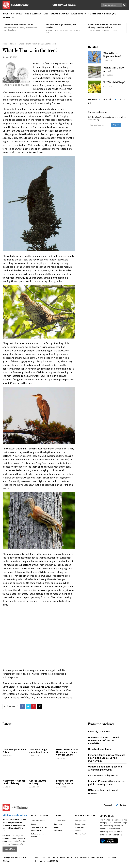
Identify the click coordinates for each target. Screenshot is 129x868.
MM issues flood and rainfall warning (103, 790)
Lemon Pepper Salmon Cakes (18, 25)
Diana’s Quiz (40, 859)
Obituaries (58, 829)
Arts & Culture (40, 814)
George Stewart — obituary (39, 780)
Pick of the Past (37, 829)
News (37, 855)
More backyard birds (99, 747)
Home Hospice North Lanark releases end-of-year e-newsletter (104, 739)
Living (57, 814)
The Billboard (111, 855)
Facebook (107, 99)
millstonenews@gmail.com (15, 813)
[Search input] (112, 5)
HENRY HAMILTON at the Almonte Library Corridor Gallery (105, 26)
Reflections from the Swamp (39, 833)
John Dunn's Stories (39, 826)
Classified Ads (97, 855)
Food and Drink (60, 819)
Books (33, 822)
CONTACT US (53, 859)
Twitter (122, 99)
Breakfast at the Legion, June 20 (65, 780)
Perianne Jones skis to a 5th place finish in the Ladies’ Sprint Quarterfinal (107, 756)
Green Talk (79, 826)
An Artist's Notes (38, 819)
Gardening (58, 822)
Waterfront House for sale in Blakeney (14, 780)
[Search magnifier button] (124, 5)
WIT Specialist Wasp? (114, 82)
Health (56, 826)
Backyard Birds (81, 819)
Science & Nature (10, 44)
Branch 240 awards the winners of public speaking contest (107, 781)
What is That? (25, 44)
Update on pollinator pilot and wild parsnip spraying (105, 766)
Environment (80, 822)
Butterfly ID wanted (99, 730)
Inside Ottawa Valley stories (103, 774)
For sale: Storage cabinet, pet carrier (61, 26)
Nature (78, 829)
